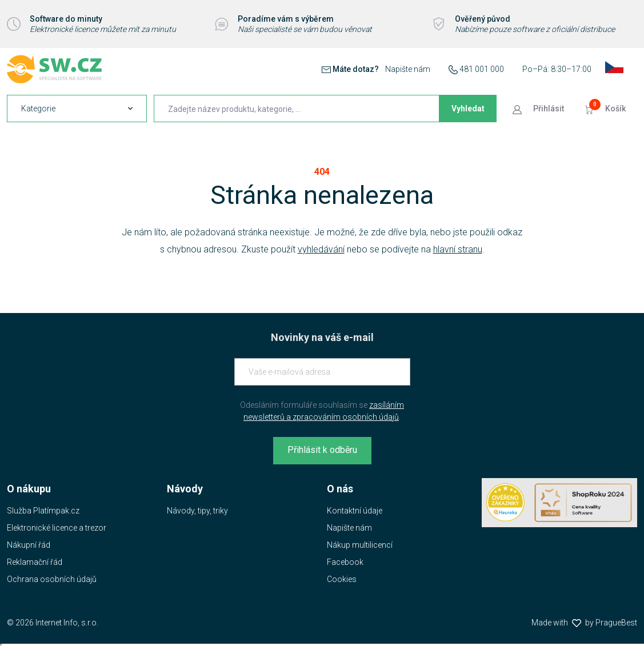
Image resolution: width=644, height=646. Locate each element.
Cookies (342, 579)
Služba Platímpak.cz (43, 511)
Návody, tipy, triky (197, 511)
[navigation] (77, 109)
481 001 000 (482, 69)
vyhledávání (321, 249)
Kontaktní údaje (355, 511)
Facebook (345, 562)
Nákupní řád (29, 545)
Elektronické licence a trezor (57, 528)
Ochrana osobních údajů (52, 579)
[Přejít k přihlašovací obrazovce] (539, 109)
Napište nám (408, 69)
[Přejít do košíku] (606, 109)
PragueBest (616, 623)
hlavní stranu (458, 249)
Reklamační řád (35, 562)
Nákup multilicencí (360, 545)
